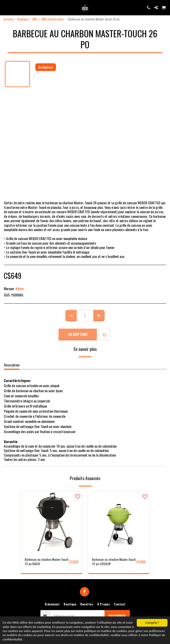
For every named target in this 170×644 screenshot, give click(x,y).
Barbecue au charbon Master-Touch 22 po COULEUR (114, 562)
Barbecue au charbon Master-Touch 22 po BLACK (47, 562)
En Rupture (78, 334)
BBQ (35, 19)
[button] (6, 7)
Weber (20, 288)
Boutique (23, 19)
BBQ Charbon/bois (53, 19)
